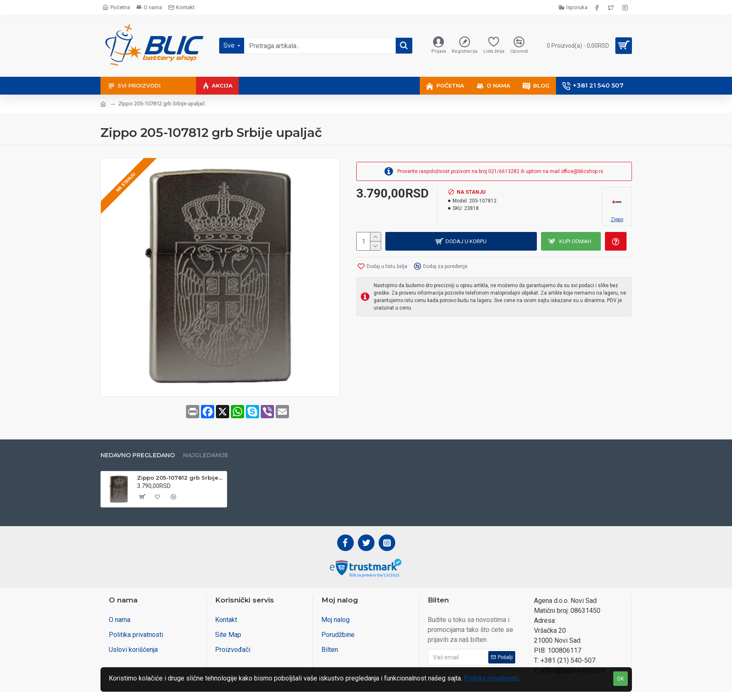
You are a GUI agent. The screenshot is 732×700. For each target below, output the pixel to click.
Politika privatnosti (491, 678)
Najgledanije (206, 455)
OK (621, 679)
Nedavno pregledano (138, 455)
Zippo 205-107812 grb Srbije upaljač (180, 478)
